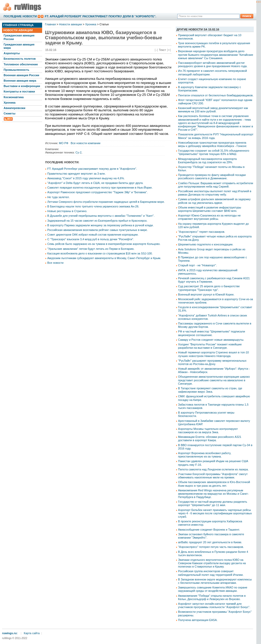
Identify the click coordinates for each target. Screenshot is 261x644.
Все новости (55, 263)
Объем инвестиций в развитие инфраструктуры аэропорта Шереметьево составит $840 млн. (210, 209)
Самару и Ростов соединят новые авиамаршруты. (211, 340)
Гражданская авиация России (19, 37)
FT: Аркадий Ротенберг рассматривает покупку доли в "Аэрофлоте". (100, 16)
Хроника (10, 103)
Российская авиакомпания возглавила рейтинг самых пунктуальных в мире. (98, 230)
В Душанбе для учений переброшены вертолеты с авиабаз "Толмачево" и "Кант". (101, 216)
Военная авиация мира (20, 81)
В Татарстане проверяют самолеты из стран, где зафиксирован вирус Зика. (210, 390)
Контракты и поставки (19, 91)
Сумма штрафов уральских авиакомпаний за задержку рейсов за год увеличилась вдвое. (214, 201)
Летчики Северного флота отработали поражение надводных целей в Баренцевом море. (106, 202)
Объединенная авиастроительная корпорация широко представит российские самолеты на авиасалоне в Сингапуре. (214, 380)
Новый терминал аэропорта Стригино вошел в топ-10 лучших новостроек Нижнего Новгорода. (213, 354)
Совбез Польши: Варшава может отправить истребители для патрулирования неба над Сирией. (216, 185)
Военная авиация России (21, 75)
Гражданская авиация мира (19, 46)
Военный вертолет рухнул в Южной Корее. (206, 294)
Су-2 (78, 152)
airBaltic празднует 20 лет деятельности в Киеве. (210, 542)
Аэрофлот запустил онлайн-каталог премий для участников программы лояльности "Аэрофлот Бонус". (214, 605)
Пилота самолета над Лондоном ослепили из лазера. (213, 469)
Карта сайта (32, 633)
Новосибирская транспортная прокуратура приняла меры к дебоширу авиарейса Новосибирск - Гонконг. (213, 144)
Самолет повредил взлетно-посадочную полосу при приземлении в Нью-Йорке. (100, 188)
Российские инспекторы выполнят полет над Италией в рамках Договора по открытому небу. (215, 193)
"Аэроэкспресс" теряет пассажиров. (202, 232)
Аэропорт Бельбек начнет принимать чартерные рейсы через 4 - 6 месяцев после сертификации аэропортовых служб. (215, 513)
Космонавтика (14, 97)
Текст (163, 50)
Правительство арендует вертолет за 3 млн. (76, 174)
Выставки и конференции (22, 86)
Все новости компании (86, 143)
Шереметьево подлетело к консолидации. (206, 244)
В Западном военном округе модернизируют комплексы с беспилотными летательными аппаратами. (215, 581)
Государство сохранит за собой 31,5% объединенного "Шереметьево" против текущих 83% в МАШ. (214, 152)
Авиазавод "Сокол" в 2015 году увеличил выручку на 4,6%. (86, 178)
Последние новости (20, 16)
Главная (50, 24)
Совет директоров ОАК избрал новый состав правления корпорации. (93, 235)
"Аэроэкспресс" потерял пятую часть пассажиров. (211, 547)
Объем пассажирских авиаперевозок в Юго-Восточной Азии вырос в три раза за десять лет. (214, 484)
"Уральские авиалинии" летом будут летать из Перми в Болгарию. (91, 249)
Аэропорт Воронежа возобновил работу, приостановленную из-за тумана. (205, 455)
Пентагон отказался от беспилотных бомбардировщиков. (216, 95)
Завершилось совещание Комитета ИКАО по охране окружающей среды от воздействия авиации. (213, 589)
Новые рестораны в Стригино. (67, 211)
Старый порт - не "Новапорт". (197, 265)
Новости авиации (18, 30)
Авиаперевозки (14, 108)
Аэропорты (12, 53)
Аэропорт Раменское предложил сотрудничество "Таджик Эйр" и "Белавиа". (97, 192)
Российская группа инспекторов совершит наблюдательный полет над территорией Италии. (211, 573)
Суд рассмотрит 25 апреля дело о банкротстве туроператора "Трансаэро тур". (209, 288)
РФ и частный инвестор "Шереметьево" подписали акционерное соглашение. (212, 333)
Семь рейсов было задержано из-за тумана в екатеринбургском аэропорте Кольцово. (104, 244)
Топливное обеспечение (21, 64)
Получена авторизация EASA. (198, 620)
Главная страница (18, 25)
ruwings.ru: (10, 633)
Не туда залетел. (58, 197)
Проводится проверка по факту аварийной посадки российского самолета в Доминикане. (212, 177)
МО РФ (64, 143)
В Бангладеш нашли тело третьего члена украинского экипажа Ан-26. (93, 206)
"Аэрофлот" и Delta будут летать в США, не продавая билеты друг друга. (95, 183)
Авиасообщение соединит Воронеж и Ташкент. (209, 530)
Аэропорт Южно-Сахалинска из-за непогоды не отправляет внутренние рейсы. (209, 217)
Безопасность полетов (20, 59)
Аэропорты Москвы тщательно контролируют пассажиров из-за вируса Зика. (208, 430)
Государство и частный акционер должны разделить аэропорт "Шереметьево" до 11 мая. (213, 503)
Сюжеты (10, 113)
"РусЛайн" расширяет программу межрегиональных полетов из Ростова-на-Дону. (212, 362)
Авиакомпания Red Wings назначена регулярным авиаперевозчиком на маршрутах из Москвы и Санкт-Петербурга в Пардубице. (213, 494)
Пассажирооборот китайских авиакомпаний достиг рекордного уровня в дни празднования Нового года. (213, 64)
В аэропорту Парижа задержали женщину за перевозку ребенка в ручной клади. (100, 225)
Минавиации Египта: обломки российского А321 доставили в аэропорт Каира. (210, 439)
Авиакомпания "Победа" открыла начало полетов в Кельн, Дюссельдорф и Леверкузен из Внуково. (212, 597)
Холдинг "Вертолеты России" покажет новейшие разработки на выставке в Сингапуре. (210, 346)
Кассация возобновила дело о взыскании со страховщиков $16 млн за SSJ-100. (100, 253)
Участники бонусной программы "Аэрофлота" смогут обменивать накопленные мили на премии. (213, 476)
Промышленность (16, 70)
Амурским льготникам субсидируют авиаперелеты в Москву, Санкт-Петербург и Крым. (104, 258)
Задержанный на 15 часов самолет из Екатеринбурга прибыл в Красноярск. (97, 221)
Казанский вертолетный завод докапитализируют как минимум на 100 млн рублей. (213, 110)
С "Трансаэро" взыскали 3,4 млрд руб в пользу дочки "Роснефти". (91, 239)
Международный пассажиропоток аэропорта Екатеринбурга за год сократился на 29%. (207, 161)
